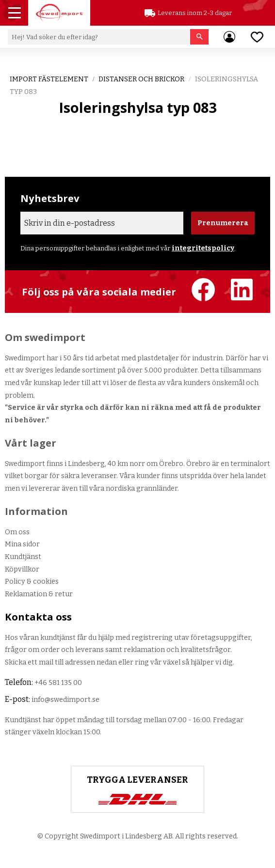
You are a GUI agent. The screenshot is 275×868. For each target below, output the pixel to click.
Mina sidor (22, 544)
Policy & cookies (32, 581)
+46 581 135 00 (58, 683)
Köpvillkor (22, 569)
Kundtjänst (23, 557)
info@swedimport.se (65, 700)
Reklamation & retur (39, 594)
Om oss (17, 532)
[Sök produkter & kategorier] (99, 37)
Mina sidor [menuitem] (229, 37)
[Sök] (200, 37)
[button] (16, 14)
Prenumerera (223, 223)
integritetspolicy (203, 248)
